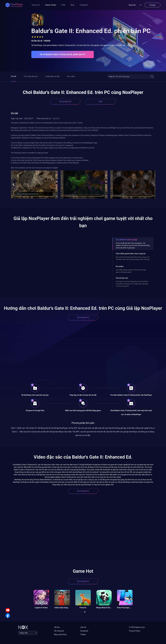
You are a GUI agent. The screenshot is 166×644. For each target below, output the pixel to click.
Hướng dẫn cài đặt (52, 76)
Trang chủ (36, 5)
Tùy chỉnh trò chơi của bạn (127, 240)
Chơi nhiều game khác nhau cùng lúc (131, 254)
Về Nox (57, 627)
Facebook (84, 5)
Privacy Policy (135, 631)
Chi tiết (14, 76)
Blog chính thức (60, 635)
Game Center (51, 5)
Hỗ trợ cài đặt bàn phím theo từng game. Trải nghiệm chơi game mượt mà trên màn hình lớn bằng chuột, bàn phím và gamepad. (133, 245)
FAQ (63, 5)
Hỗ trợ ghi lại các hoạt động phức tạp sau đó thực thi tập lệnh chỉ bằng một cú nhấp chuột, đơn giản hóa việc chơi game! (132, 284)
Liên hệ (83, 627)
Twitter (83, 635)
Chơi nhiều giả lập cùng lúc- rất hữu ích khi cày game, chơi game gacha (131, 271)
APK (101, 102)
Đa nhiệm (120, 266)
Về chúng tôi (59, 631)
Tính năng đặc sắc (31, 76)
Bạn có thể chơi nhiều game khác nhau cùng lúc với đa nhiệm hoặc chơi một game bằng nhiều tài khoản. (133, 258)
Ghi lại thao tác (122, 278)
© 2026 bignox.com (137, 627)
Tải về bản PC (65, 102)
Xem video (71, 76)
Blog (73, 5)
